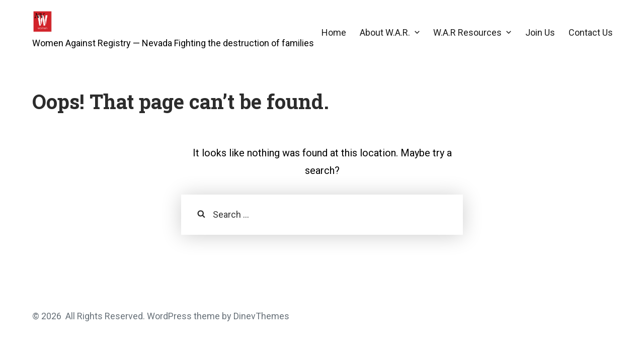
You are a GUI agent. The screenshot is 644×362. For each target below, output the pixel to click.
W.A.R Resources (467, 32)
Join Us (540, 32)
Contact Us (591, 32)
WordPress (169, 316)
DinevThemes (260, 316)
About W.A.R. (385, 32)
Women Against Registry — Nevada (102, 43)
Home (334, 32)
